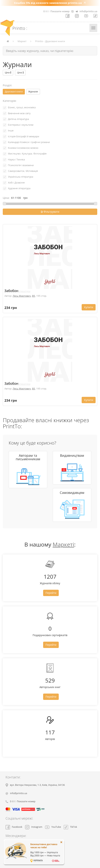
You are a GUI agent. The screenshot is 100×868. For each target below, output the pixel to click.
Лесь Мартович (22, 296)
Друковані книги (14, 92)
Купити (89, 307)
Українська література (21, 177)
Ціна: (6, 198)
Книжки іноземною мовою (23, 148)
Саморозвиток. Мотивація (23, 171)
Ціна (8, 73)
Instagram (34, 827)
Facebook (14, 827)
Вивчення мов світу (19, 113)
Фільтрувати (50, 212)
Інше (11, 130)
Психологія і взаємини (21, 165)
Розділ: (7, 85)
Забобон (11, 291)
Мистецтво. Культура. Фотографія (27, 154)
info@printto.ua (88, 11)
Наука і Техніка (16, 159)
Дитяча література (18, 119)
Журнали (33, 92)
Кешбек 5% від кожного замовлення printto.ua (48, 3)
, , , (37, 785)
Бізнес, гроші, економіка (22, 107)
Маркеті (63, 544)
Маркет (22, 41)
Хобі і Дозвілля (16, 183)
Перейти (51, 593)
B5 (34, 296)
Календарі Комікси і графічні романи (29, 142)
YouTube (53, 827)
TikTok (70, 827)
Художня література (19, 188)
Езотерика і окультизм (21, 125)
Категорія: (10, 101)
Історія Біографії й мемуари (24, 136)
